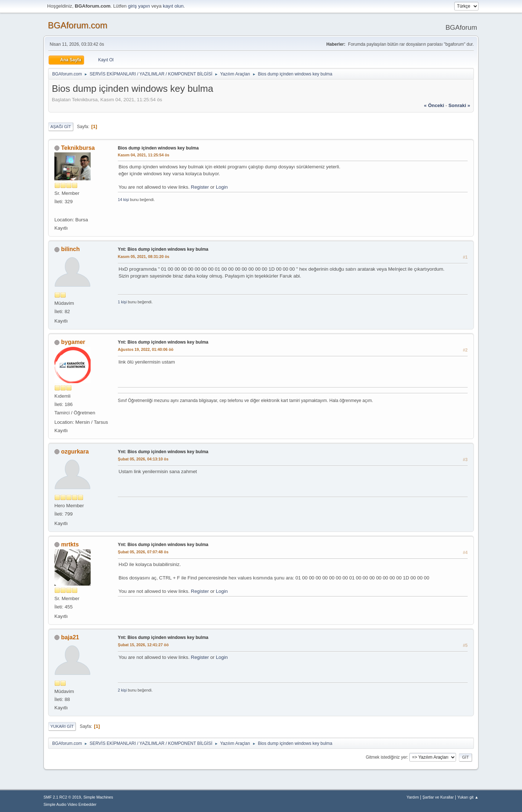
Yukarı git (62, 726)
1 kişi (122, 302)
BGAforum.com (78, 25)
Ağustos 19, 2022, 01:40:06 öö (146, 349)
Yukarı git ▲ (468, 797)
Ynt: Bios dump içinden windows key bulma (163, 249)
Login (222, 187)
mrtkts (70, 544)
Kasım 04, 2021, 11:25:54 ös (144, 155)
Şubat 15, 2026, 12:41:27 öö (143, 645)
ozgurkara (75, 452)
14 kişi (123, 200)
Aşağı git (61, 127)
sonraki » (459, 105)
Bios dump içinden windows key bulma (158, 148)
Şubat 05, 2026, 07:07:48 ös (143, 552)
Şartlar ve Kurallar (438, 797)
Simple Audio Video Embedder (70, 804)
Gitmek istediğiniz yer (386, 757)
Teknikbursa (78, 148)
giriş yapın (139, 6)
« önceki (434, 105)
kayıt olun (173, 6)
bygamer (73, 342)
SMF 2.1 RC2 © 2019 (62, 797)
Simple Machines (98, 797)
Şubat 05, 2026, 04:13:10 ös (143, 459)
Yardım (413, 797)
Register (200, 187)
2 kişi (122, 690)
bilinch (70, 249)
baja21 (70, 637)
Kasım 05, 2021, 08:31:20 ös (144, 257)
